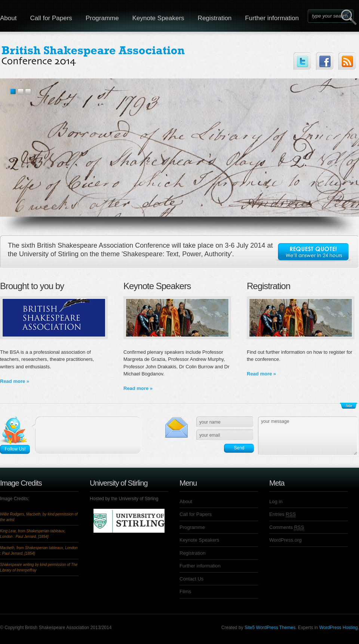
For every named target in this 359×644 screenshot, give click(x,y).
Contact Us (191, 579)
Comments (287, 527)
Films (185, 592)
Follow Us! (15, 449)
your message (308, 436)
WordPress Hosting (339, 628)
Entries (283, 514)
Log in (276, 501)
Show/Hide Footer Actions (349, 406)
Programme (102, 18)
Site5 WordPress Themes (270, 628)
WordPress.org (285, 540)
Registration (215, 18)
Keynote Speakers (158, 18)
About (186, 501)
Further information (272, 18)
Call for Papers (51, 18)
